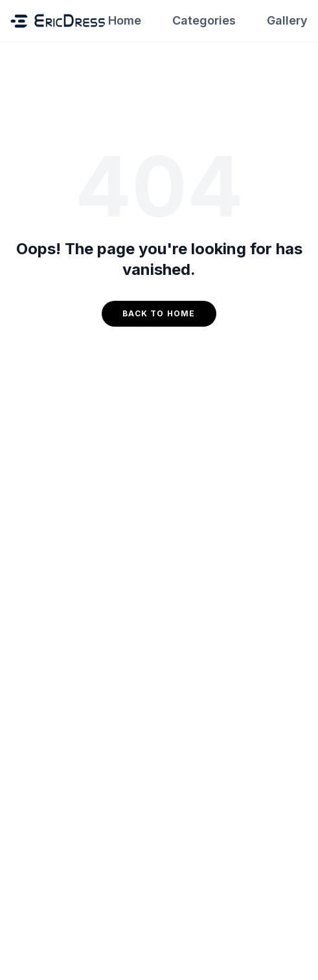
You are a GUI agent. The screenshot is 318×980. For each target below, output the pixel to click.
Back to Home (159, 313)
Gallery (287, 20)
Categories (204, 20)
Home (125, 20)
